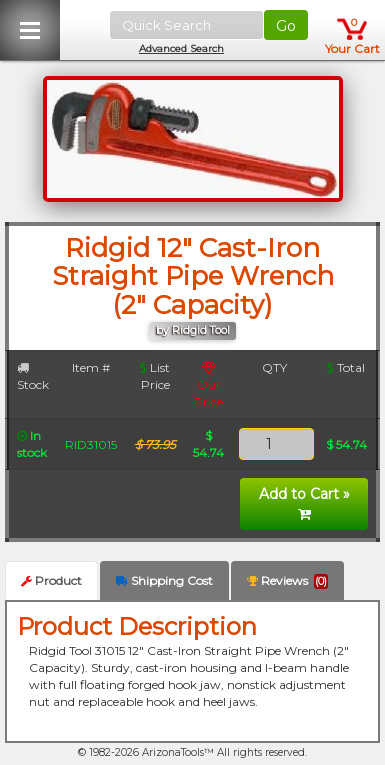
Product (51, 580)
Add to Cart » (304, 503)
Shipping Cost (164, 580)
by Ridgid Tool (193, 330)
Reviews (287, 581)
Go (286, 26)
